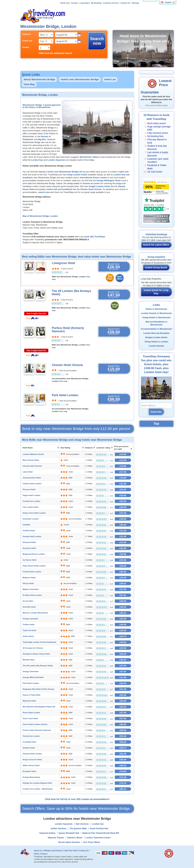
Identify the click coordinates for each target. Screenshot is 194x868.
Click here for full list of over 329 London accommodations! (77, 799)
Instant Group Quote (156, 267)
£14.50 (123, 454)
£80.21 (123, 789)
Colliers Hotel (29, 624)
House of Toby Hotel (32, 695)
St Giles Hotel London (32, 595)
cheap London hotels (77, 175)
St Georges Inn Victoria (33, 648)
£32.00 (123, 548)
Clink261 (26, 525)
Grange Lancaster (30, 619)
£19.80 (123, 478)
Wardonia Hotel (29, 701)
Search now (97, 41)
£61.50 (123, 754)
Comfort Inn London (32, 501)
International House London (93, 178)
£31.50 (123, 537)
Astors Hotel (28, 636)
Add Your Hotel (71, 851)
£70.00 (123, 771)
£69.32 (123, 765)
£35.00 (123, 560)
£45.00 (123, 648)
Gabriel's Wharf (75, 838)
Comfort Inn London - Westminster (38, 789)
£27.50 (123, 513)
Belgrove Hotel (29, 578)
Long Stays (84, 3)
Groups (74, 3)
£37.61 (123, 595)
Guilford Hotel (29, 531)
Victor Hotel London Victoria (35, 724)
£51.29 (123, 689)
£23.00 (123, 490)
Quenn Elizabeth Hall (69, 833)
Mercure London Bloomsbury (35, 613)
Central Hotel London (32, 572)
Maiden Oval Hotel (31, 589)
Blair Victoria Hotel (31, 460)
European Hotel (29, 771)
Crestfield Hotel (29, 742)
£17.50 (123, 472)
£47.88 (123, 677)
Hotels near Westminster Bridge (80, 79)
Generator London (31, 519)
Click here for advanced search (55, 53)
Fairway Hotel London (32, 754)
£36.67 (123, 583)
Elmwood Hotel (29, 542)
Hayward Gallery (47, 833)
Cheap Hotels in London (156, 342)
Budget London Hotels (156, 337)
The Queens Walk (78, 829)
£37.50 (123, 589)
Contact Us (125, 3)
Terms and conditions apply (156, 105)
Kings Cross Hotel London (34, 513)
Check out (27, 41)
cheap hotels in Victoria (78, 183)
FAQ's (37, 854)
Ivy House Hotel (30, 560)
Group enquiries (156, 257)
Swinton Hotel (29, 748)
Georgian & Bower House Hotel (36, 654)
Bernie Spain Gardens (69, 842)
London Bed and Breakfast (156, 333)
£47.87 (123, 672)
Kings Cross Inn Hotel (32, 760)
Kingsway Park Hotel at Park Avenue (39, 689)
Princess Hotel (29, 489)
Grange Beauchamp (31, 777)
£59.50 (123, 736)
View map (63, 381)
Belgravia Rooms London (34, 554)
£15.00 (123, 466)
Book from (114, 267)
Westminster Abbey (89, 157)
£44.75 (123, 636)
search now (44, 192)
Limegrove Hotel (64, 263)
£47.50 (123, 666)
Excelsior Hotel (29, 548)
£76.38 (123, 777)
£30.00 (123, 525)
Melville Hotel (29, 660)
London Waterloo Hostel (33, 454)
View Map (29, 84)
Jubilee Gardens (58, 829)
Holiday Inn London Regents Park (37, 783)
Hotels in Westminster (156, 309)
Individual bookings (156, 234)
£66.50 (123, 760)
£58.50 (123, 724)
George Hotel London (32, 536)
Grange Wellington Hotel (108, 181)
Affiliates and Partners (53, 851)
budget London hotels (99, 186)
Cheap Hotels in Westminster (156, 318)
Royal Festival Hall (99, 829)
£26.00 (123, 507)
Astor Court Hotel (30, 718)
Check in (27, 34)
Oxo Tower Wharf (92, 842)
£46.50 (123, 660)
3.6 (67, 341)
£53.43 (123, 707)
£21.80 (123, 484)
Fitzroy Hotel (28, 583)
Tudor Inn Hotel (29, 630)
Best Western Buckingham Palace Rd (39, 707)
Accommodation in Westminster (156, 329)
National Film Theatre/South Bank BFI (101, 833)
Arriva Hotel (28, 601)
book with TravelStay (94, 237)
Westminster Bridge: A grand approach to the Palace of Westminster (42, 106)
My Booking (96, 3)
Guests (26, 47)
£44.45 (123, 619)
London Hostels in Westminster (156, 313)
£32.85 (123, 554)
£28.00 (123, 519)
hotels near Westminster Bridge (63, 172)
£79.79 (123, 783)
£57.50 (123, 719)
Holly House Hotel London (34, 566)
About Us (38, 851)
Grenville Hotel (29, 607)
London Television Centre (98, 838)
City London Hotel (31, 507)
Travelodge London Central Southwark (39, 642)
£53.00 (123, 701)
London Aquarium (56, 160)
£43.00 (123, 607)
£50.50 (123, 683)
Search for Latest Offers (156, 245)
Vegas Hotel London (32, 495)
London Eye (37, 160)
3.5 (67, 374)
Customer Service (111, 3)
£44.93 (123, 642)
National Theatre (56, 838)
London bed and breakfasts (59, 189)
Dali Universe (82, 824)
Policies (44, 854)
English (166, 2)
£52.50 (123, 695)
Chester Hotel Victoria (91, 189)
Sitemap (135, 3)
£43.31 (123, 613)
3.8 (67, 304)
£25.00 (123, 501)
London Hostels (156, 346)
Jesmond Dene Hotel (32, 478)
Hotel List (110, 79)
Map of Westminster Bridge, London (40, 216)
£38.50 (123, 601)
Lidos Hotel (28, 472)
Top (156, 424)
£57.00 (123, 713)
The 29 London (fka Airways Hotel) (38, 666)
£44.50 (123, 625)
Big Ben (42, 139)
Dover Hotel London (31, 713)
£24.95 (123, 495)
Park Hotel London (65, 395)
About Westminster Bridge (39, 79)
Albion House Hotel (31, 765)
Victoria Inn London (31, 736)
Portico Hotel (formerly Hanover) (37, 730)
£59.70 (123, 748)
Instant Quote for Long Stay (156, 292)
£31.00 (123, 531)
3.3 (67, 404)
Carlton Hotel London (32, 484)
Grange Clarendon (31, 671)
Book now (65, 3)
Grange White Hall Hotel (33, 677)
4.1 (67, 272)
